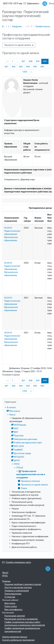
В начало (4, 26)
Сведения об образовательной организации (18, 26)
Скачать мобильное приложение (18, 640)
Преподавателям (13, 594)
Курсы (8, 26)
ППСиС (32, 26)
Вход (5, 573)
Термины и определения (17, 591)
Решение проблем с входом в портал (23, 584)
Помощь (6, 581)
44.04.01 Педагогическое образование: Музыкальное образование (12, 234)
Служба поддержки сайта (17, 562)
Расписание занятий (15, 616)
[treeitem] (27, 477)
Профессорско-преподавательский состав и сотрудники (44, 26)
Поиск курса (11, 606)
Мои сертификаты (13, 610)
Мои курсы (10, 603)
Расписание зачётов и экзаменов (21, 619)
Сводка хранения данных (15, 637)
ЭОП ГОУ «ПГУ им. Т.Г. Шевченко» (21, 4)
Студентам (10, 597)
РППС (28, 26)
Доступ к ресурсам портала (18, 588)
